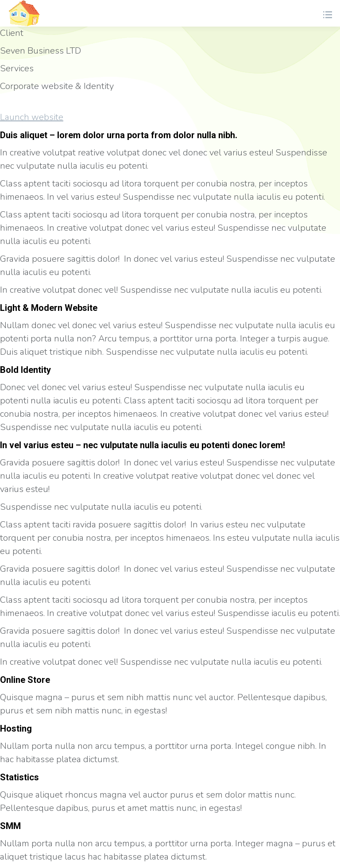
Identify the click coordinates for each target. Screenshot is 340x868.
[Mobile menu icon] (327, 13)
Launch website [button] (32, 117)
